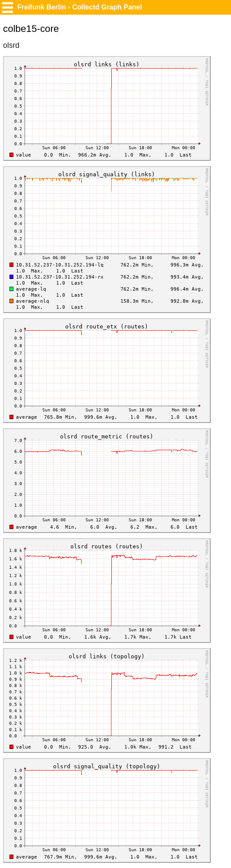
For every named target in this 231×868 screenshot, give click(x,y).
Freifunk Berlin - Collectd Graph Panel (80, 7)
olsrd (11, 45)
